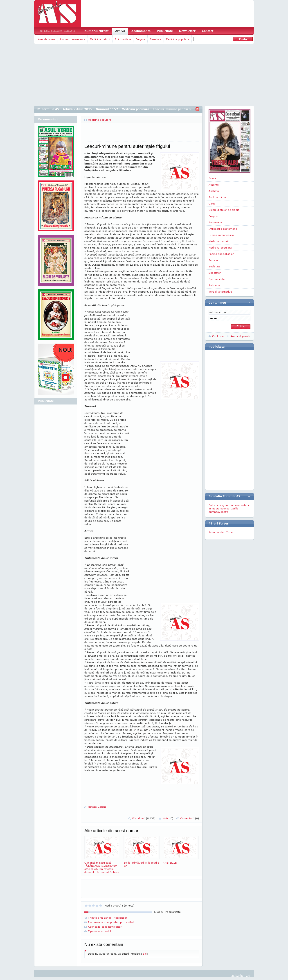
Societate (215, 266)
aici (145, 954)
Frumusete (215, 222)
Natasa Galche (97, 807)
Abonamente (141, 31)
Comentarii (190, 818)
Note (168, 818)
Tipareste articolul (99, 931)
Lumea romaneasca (73, 39)
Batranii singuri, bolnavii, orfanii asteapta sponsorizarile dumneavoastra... (229, 508)
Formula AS (50, 109)
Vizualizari (144, 818)
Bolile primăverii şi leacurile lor (142, 852)
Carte (212, 203)
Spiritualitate (123, 39)
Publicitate (165, 31)
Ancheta (214, 191)
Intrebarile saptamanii (223, 229)
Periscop (214, 260)
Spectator (215, 273)
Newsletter (187, 31)
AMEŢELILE (181, 850)
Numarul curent (96, 31)
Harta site (237, 975)
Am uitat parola (240, 336)
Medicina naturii (100, 39)
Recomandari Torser (222, 532)
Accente (214, 185)
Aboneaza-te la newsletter (105, 927)
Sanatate (156, 39)
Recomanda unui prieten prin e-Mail (111, 922)
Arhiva (120, 31)
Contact (208, 31)
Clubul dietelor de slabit (224, 210)
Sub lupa (214, 285)
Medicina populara (178, 39)
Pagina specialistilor (221, 254)
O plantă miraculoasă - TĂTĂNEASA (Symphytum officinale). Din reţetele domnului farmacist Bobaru (102, 855)
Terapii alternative (220, 292)
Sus (248, 975)
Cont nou (218, 336)
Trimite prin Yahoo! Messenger (108, 918)
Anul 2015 (84, 109)
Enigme (140, 39)
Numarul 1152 (107, 109)
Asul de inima (47, 39)
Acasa (212, 178)
